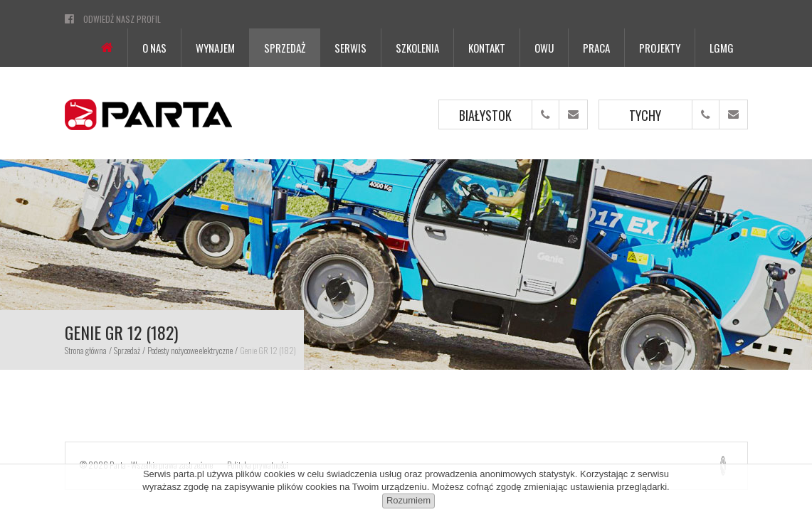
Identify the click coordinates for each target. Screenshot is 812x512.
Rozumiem (408, 500)
